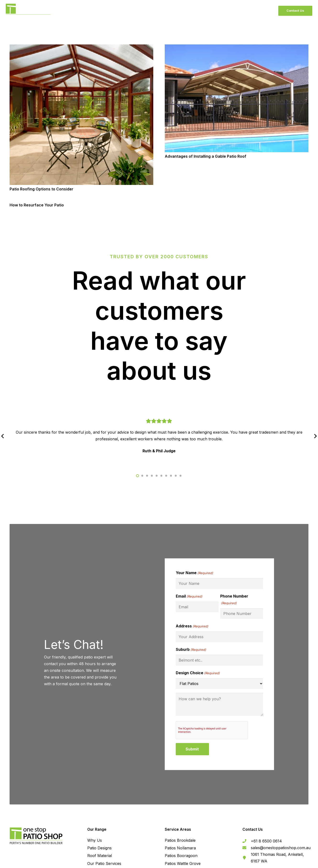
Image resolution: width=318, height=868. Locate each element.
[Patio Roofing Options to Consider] (81, 48)
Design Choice (198, 673)
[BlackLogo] (28, 11)
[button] (137, 476)
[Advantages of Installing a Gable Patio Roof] (237, 48)
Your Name (194, 573)
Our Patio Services (104, 863)
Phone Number (234, 600)
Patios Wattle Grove (183, 863)
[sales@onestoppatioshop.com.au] (247, 848)
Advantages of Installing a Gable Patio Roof (206, 156)
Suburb (191, 650)
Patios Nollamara (180, 848)
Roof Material (100, 856)
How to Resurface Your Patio (37, 205)
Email (189, 596)
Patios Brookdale (180, 840)
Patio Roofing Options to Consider (41, 189)
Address (192, 626)
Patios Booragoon (181, 856)
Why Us (95, 840)
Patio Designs (99, 848)
